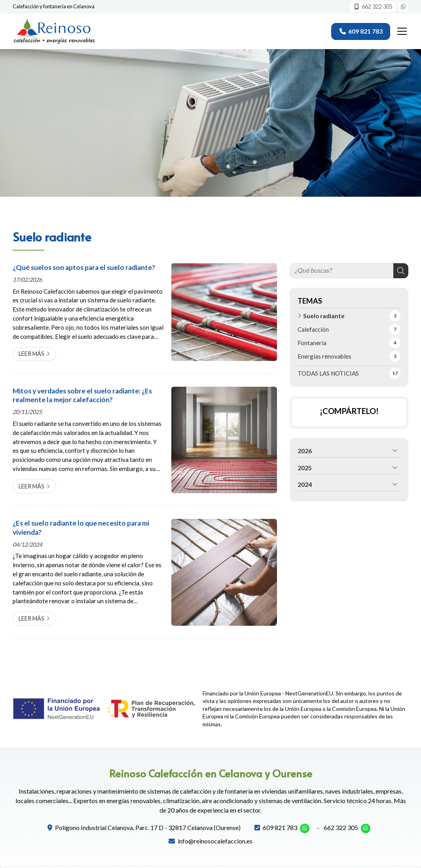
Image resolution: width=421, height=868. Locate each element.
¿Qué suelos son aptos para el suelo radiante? (84, 267)
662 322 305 (341, 827)
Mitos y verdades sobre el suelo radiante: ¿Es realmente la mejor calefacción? (82, 395)
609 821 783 (280, 827)
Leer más (31, 354)
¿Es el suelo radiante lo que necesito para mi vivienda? (81, 527)
